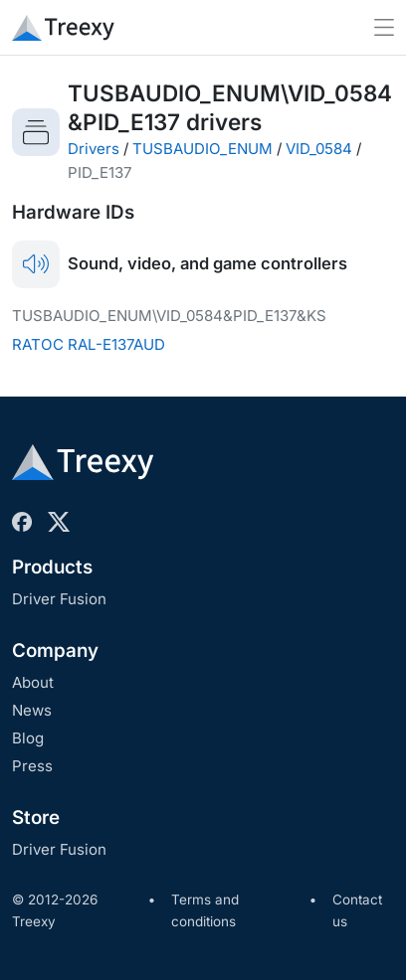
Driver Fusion (59, 599)
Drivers (94, 149)
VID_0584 (319, 149)
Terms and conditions (205, 910)
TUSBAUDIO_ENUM (203, 149)
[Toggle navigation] (384, 27)
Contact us (357, 910)
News (32, 710)
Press (32, 766)
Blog (28, 738)
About (33, 682)
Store (36, 817)
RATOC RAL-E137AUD (89, 344)
